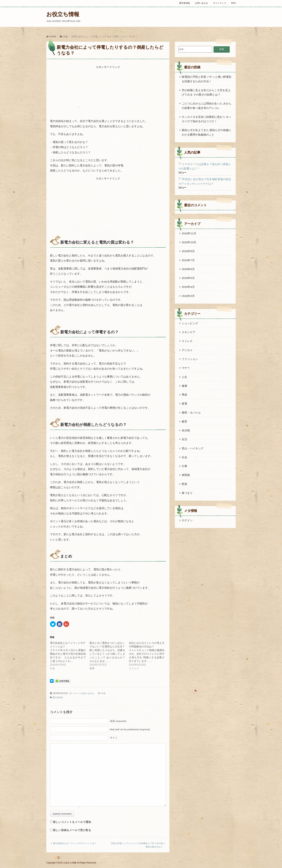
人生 (184, 377)
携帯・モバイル (191, 413)
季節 (184, 395)
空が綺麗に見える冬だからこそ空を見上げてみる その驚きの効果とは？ (206, 92)
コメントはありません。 (85, 693)
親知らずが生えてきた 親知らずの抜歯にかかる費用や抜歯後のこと (207, 132)
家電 (184, 404)
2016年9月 (188, 251)
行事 (184, 466)
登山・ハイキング (193, 448)
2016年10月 (189, 242)
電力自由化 (58, 697)
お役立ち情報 (63, 14)
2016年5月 (188, 278)
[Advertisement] (108, 92)
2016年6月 (188, 269)
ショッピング (190, 323)
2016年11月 (189, 233)
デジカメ (187, 350)
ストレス (187, 341)
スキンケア (189, 332)
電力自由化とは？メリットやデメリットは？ (75, 843)
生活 (184, 439)
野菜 (184, 484)
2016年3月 (188, 296)
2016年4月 (188, 287)
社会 (104, 693)
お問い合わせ (201, 3)
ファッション (190, 359)
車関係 (186, 475)
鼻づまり (187, 493)
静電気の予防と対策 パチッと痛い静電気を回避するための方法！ (207, 79)
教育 (184, 421)
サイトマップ (220, 3)
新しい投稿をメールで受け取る (72, 830)
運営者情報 (184, 3)
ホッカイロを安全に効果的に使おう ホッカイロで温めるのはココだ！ (207, 119)
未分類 (186, 430)
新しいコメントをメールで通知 (72, 822)
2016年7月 (188, 260)
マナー (186, 368)
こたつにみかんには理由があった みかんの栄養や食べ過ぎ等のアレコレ (207, 106)
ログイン (187, 520)
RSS (233, 3)
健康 (184, 386)
